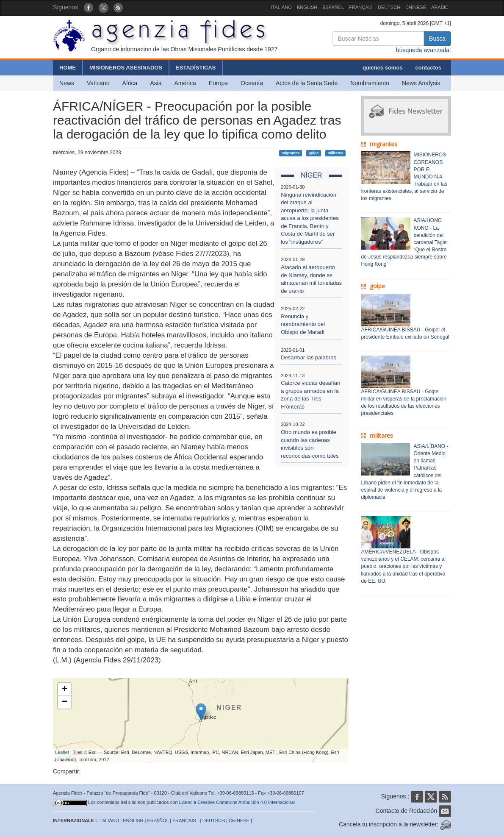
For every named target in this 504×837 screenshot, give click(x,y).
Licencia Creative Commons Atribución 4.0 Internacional (237, 802)
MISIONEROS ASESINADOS (126, 68)
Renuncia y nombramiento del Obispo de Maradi (303, 324)
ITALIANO (281, 7)
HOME (68, 68)
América (185, 83)
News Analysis (421, 83)
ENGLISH (307, 7)
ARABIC (440, 7)
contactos (428, 68)
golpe (314, 153)
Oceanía (252, 83)
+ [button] (65, 690)
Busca (437, 39)
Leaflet (62, 752)
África (130, 83)
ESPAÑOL (333, 7)
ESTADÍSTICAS (196, 68)
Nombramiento (370, 83)
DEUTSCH (389, 7)
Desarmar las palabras (309, 357)
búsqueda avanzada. (424, 50)
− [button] (65, 702)
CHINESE (416, 7)
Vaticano (98, 83)
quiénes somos (383, 68)
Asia (156, 83)
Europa (218, 83)
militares (335, 153)
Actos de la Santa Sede (307, 83)
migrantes (291, 153)
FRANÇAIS (361, 7)
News (67, 83)
